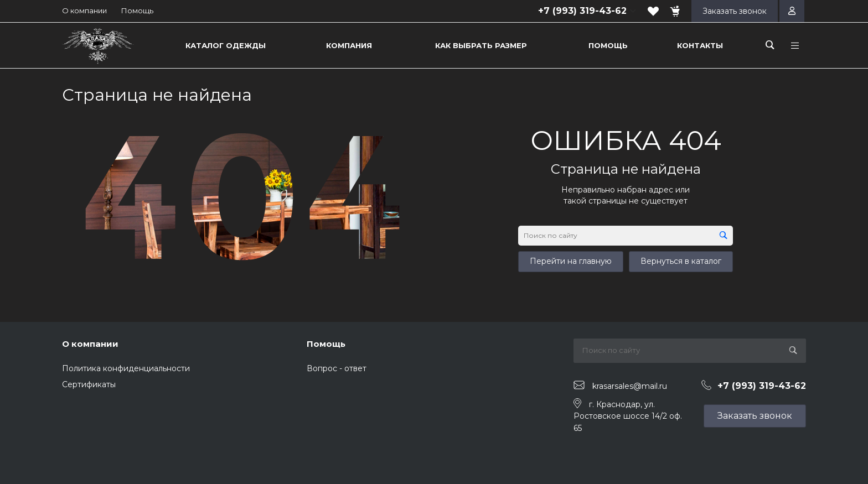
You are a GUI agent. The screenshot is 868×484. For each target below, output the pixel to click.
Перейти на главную (571, 261)
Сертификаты (89, 384)
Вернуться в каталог (681, 261)
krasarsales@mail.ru (630, 386)
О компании (84, 11)
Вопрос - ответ (337, 368)
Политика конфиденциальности (126, 368)
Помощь (137, 11)
